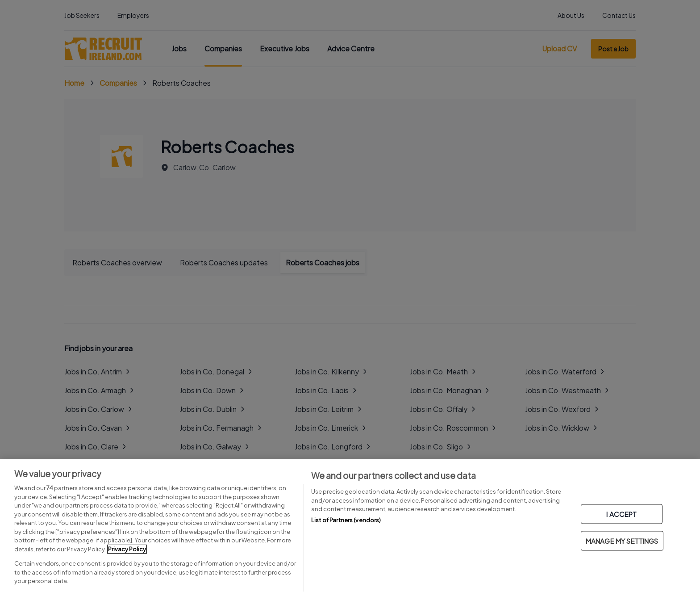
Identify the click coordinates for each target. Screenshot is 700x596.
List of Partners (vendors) (346, 520)
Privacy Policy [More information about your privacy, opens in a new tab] (127, 549)
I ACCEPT (621, 514)
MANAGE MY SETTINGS (622, 541)
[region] (350, 528)
